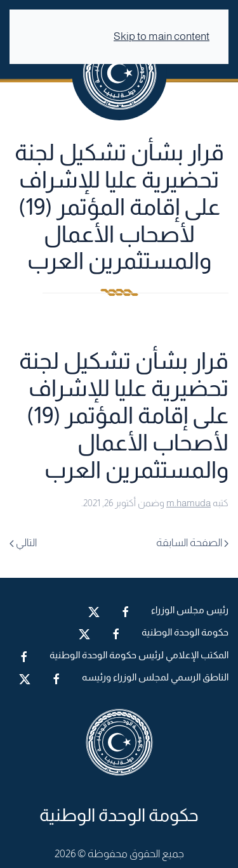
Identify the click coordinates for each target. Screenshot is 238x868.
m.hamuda (188, 503)
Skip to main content (162, 36)
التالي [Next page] (23, 543)
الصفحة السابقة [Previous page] (192, 543)
